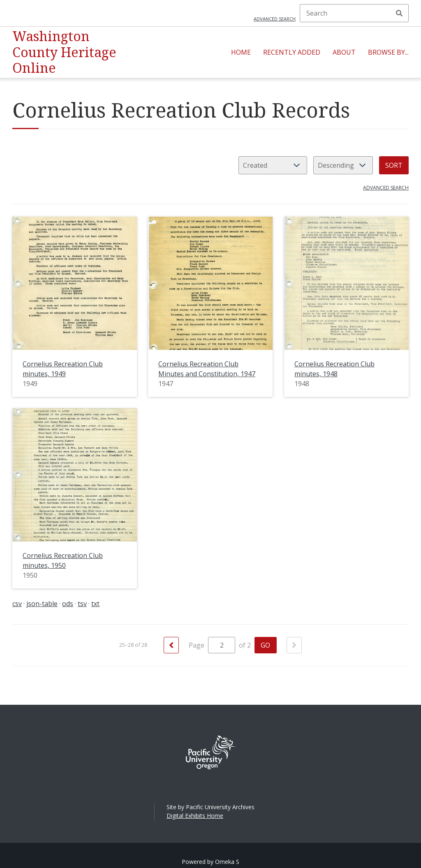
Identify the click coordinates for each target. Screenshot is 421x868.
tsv (82, 604)
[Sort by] (273, 165)
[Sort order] (343, 165)
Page (212, 645)
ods (68, 604)
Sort (394, 165)
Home (241, 52)
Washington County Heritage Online (64, 52)
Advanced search (275, 19)
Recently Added (292, 52)
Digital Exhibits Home (195, 816)
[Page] (222, 645)
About (344, 52)
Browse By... (388, 52)
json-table (42, 604)
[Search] (354, 13)
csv (17, 604)
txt (95, 604)
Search (399, 13)
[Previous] (171, 645)
